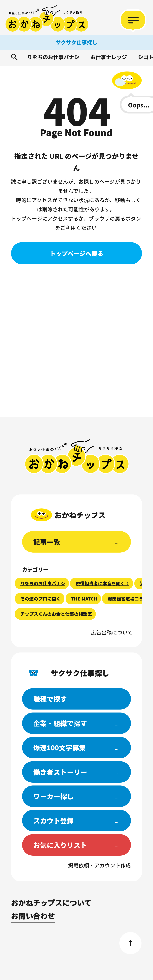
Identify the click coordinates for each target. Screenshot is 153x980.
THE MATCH (84, 599)
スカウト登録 (53, 820)
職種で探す (50, 699)
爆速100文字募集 (60, 747)
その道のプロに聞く (40, 599)
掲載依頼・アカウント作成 (100, 865)
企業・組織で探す (60, 723)
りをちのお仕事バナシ (53, 57)
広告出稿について (112, 632)
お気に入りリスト (60, 845)
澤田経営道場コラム (128, 599)
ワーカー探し (53, 796)
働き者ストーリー (60, 772)
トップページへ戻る (77, 253)
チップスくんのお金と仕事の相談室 (56, 614)
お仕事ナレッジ (109, 57)
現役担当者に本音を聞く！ (102, 583)
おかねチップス (77, 457)
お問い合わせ (33, 916)
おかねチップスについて (51, 902)
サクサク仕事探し (76, 42)
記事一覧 (47, 542)
